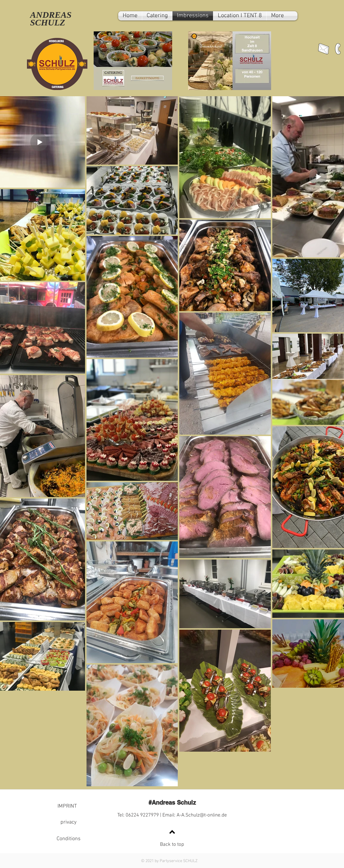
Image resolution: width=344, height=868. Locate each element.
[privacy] (69, 822)
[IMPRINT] (67, 806)
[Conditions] (69, 839)
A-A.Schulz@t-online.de (202, 815)
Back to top (172, 845)
